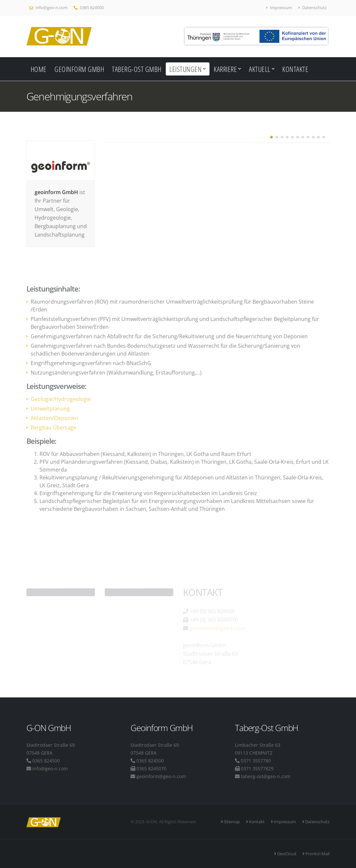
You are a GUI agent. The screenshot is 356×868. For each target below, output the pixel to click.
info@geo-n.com (48, 8)
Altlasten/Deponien (54, 418)
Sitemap (231, 822)
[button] (271, 142)
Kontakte (295, 69)
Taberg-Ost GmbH (137, 69)
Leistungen (186, 69)
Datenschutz (312, 8)
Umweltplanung (50, 409)
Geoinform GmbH (79, 69)
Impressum (279, 8)
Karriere (225, 69)
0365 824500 (89, 8)
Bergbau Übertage (53, 427)
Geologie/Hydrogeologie (61, 399)
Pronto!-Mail (317, 854)
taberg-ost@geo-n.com (266, 776)
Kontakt (256, 822)
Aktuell (260, 69)
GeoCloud (286, 854)
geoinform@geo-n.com (161, 776)
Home (39, 69)
